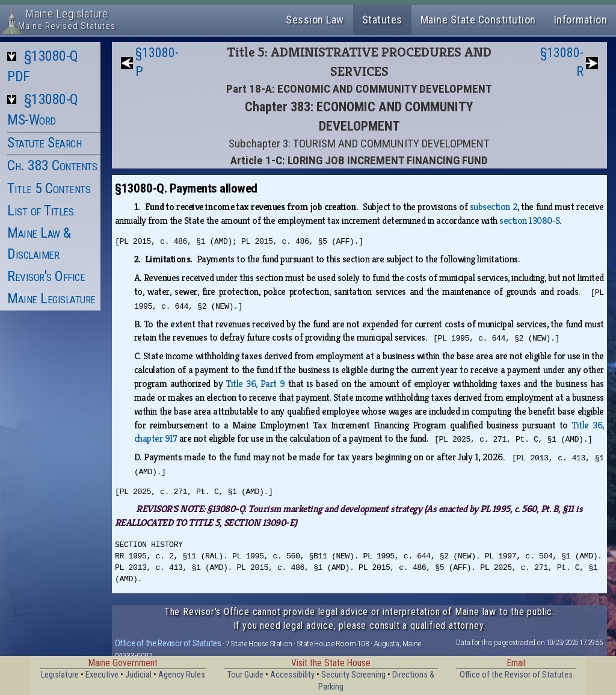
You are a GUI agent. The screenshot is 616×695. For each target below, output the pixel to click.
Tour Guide (245, 675)
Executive (102, 675)
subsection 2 (494, 207)
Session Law (315, 20)
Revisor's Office (46, 276)
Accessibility (292, 675)
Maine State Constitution (478, 20)
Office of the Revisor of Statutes (168, 643)
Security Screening (353, 675)
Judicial (138, 675)
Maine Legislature (51, 298)
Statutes (382, 20)
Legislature (60, 675)
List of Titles (40, 211)
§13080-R (562, 62)
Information (581, 20)
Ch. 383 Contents (52, 165)
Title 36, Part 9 (255, 384)
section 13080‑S (529, 221)
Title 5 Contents (49, 188)
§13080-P (157, 62)
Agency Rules (182, 675)
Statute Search (44, 143)
